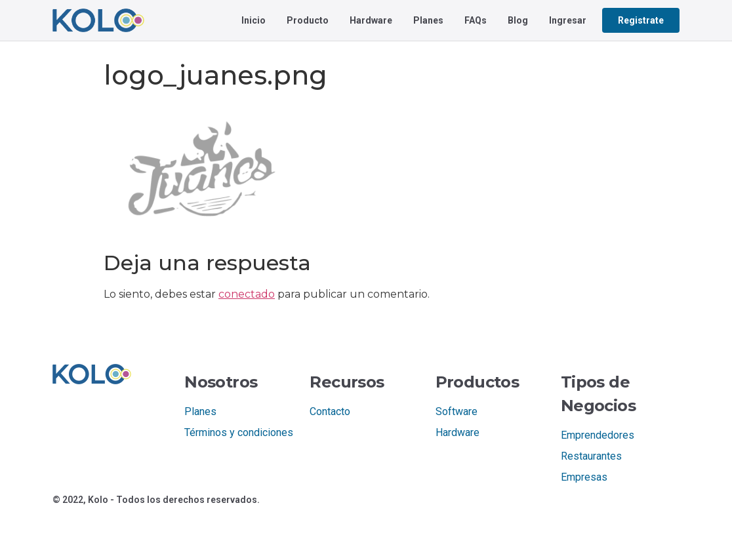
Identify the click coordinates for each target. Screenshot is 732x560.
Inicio (254, 20)
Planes (428, 20)
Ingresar (568, 20)
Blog (518, 20)
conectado (247, 294)
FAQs (476, 20)
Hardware (371, 20)
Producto (308, 20)
